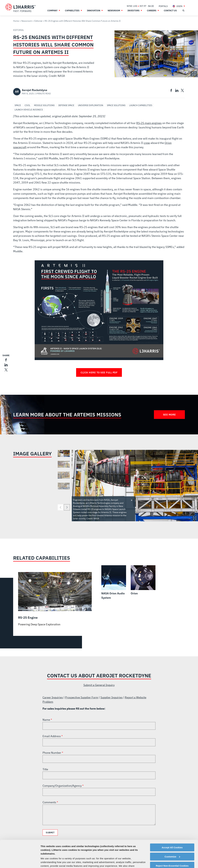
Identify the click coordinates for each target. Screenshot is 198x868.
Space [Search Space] (18, 105)
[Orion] (143, 580)
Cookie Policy (65, 854)
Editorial (38, 21)
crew (147, 143)
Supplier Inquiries (112, 697)
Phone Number (52, 753)
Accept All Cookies (172, 824)
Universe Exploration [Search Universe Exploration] (91, 105)
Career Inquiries (53, 697)
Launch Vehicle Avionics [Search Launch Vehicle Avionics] (29, 110)
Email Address (52, 736)
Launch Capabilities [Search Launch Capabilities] (141, 105)
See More (169, 415)
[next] (67, 507)
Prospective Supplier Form (82, 697)
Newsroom (27, 21)
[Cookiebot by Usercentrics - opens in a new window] (20, 862)
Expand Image (194, 74)
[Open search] (183, 11)
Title (45, 769)
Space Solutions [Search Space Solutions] (116, 105)
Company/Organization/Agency (62, 786)
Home (16, 21)
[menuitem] (163, 6)
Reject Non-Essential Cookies (172, 842)
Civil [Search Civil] (27, 105)
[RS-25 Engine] (55, 599)
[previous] (61, 507)
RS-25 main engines (149, 123)
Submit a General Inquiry (99, 685)
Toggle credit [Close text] (132, 500)
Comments (50, 802)
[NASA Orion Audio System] (114, 583)
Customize (172, 833)
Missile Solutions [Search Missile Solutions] (44, 105)
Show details (48, 862)
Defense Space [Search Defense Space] (66, 105)
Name (47, 720)
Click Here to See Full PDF (99, 372)
